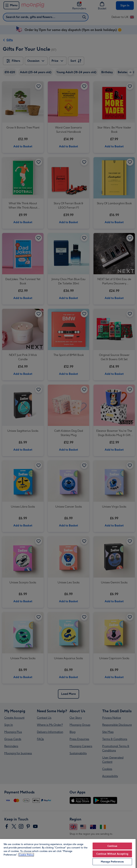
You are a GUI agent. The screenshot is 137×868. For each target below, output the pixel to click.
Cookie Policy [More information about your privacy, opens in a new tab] (26, 855)
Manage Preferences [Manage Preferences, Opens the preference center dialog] (112, 862)
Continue (112, 846)
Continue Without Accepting (112, 854)
